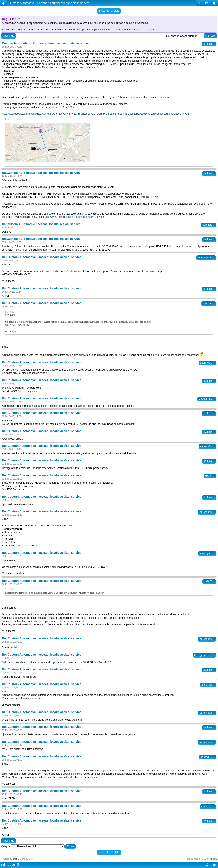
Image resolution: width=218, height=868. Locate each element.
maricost (209, 414)
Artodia (213, 859)
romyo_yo (208, 806)
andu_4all (208, 685)
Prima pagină (10, 865)
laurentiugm (207, 512)
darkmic (209, 44)
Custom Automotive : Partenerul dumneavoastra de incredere (49, 3)
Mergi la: (6, 846)
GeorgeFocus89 (204, 655)
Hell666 (209, 581)
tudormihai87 (206, 258)
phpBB (16, 859)
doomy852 (208, 757)
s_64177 (209, 304)
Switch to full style (109, 11)
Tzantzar (209, 225)
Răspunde (8, 36)
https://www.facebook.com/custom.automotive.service (74, 217)
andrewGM (207, 363)
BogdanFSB (207, 399)
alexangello (207, 553)
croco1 (210, 476)
